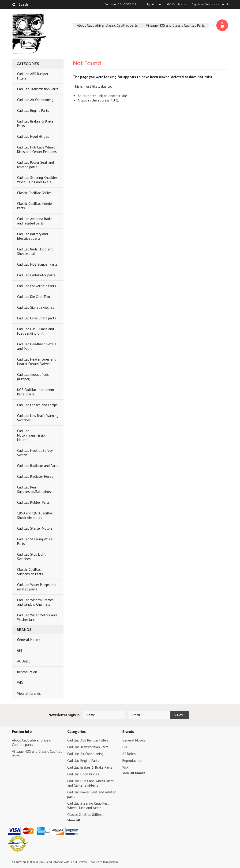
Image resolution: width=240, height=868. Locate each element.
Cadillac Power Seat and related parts (36, 165)
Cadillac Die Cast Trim (34, 297)
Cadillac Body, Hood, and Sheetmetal (35, 251)
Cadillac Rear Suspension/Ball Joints (34, 489)
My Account (154, 4)
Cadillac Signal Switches (36, 307)
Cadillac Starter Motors (35, 528)
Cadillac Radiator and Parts (38, 466)
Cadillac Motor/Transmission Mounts (32, 435)
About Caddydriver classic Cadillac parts (107, 25)
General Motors (29, 640)
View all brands (29, 693)
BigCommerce (111, 862)
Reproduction (27, 672)
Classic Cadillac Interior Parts (35, 206)
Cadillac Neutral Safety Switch (35, 453)
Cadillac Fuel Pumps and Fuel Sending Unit (36, 331)
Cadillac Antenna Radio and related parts (35, 221)
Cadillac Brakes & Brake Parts (35, 123)
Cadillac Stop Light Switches (31, 557)
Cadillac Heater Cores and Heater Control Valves (37, 362)
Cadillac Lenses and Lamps (37, 405)
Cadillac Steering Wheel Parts (35, 541)
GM (19, 650)
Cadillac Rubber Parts (33, 502)
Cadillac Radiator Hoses (35, 476)
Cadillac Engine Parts (33, 110)
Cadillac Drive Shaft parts (37, 318)
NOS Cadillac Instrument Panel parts (36, 392)
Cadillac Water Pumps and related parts (37, 587)
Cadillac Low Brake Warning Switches (38, 418)
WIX (20, 683)
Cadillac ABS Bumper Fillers (33, 76)
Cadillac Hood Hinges (33, 136)
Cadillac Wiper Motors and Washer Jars (37, 617)
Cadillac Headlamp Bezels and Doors (37, 346)
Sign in (196, 4)
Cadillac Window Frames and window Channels (35, 602)
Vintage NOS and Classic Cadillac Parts (175, 25)
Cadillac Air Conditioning (35, 100)
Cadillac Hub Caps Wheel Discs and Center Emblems (37, 149)
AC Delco (24, 661)
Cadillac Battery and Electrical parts (32, 236)
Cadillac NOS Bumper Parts (37, 264)
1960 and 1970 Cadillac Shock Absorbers (35, 515)
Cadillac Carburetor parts (36, 275)
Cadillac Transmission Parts (38, 89)
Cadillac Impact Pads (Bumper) (33, 377)
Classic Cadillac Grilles (34, 193)
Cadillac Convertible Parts (37, 286)
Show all (74, 820)
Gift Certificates (177, 4)
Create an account (216, 4)
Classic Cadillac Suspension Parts (30, 572)
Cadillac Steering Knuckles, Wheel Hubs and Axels (38, 180)
